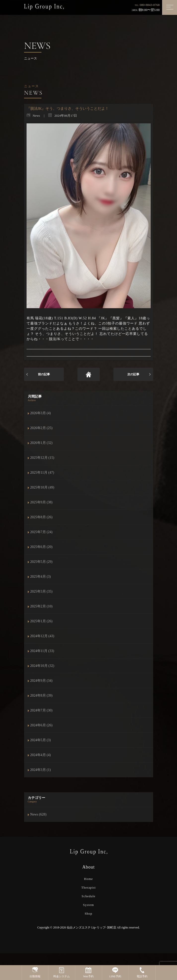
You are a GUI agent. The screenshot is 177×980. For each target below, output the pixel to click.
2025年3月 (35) (41, 591)
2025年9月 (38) (41, 502)
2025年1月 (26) (41, 621)
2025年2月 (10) (41, 606)
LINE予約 (115, 972)
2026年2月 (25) (41, 428)
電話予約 (142, 972)
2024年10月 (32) (42, 666)
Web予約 (88, 972)
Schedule (89, 896)
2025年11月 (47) (42, 473)
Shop (88, 913)
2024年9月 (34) (41, 681)
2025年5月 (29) (41, 562)
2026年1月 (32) (41, 443)
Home (89, 879)
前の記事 (44, 374)
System (88, 905)
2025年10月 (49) (42, 487)
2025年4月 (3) (41, 577)
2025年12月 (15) (42, 458)
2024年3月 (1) (41, 770)
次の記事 (133, 374)
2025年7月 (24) (41, 532)
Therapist (88, 887)
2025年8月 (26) (41, 517)
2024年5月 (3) (41, 740)
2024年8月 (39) (41, 695)
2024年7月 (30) (41, 710)
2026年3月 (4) (41, 413)
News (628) (38, 814)
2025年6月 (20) (41, 547)
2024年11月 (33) (42, 651)
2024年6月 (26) (41, 725)
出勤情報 (35, 972)
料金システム (62, 972)
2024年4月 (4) (41, 755)
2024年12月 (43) (42, 636)
